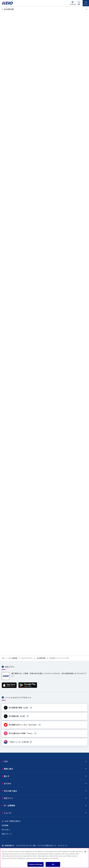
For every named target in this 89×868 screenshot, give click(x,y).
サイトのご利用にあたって (47, 845)
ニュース (7, 813)
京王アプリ (10, 667)
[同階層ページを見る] (86, 9)
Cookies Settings (36, 864)
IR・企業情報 (9, 805)
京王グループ (7, 834)
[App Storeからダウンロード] (9, 687)
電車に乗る (8, 769)
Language (73, 4)
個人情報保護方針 (8, 845)
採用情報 (5, 825)
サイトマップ (62, 845)
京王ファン (8, 798)
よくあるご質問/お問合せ (11, 821)
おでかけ (8, 783)
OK (53, 864)
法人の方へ (6, 830)
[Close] (85, 852)
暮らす (7, 776)
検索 (79, 4)
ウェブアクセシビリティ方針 (26, 845)
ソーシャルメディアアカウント (18, 697)
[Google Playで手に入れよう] (28, 687)
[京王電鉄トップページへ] (7, 4)
